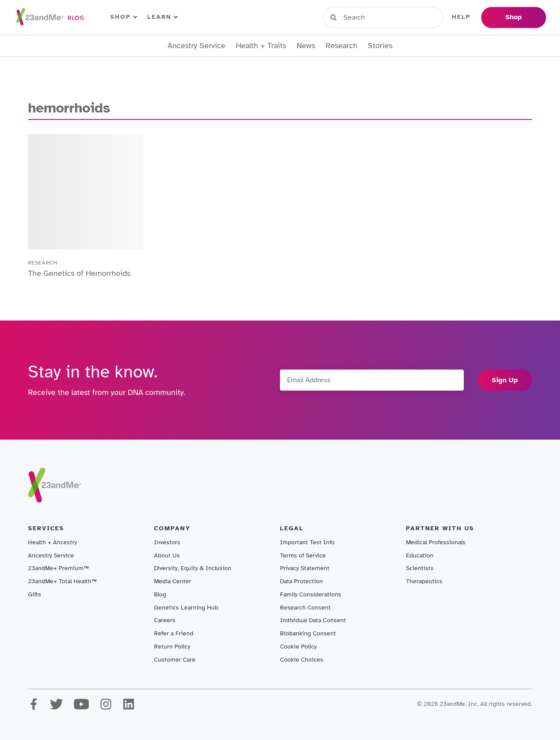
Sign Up (505, 380)
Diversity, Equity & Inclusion (193, 568)
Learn (163, 17)
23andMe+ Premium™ (58, 568)
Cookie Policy (298, 647)
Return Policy (172, 647)
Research (341, 46)
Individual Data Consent (313, 620)
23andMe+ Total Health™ (62, 581)
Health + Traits (261, 46)
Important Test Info (307, 542)
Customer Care (175, 660)
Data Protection (301, 581)
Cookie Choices (302, 660)
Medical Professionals (436, 542)
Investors (167, 542)
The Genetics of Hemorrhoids (79, 273)
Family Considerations (311, 594)
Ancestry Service (196, 46)
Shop (124, 17)
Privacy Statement (305, 568)
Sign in (363, 17)
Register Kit (415, 17)
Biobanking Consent (308, 633)
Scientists (420, 568)
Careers (165, 620)
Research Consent (305, 608)
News (306, 46)
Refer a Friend (174, 633)
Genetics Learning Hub (186, 608)
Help (461, 17)
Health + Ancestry (52, 542)
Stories (380, 46)
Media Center (173, 581)
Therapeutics (424, 581)
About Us (167, 555)
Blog (160, 594)
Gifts (35, 594)
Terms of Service (303, 555)
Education (420, 555)
